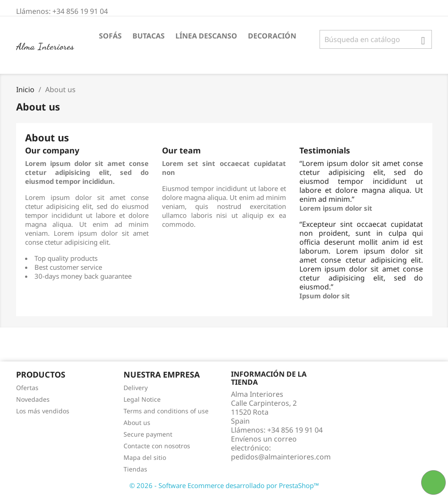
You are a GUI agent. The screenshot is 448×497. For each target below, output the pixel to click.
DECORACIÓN (272, 36)
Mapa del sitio (145, 457)
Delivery (136, 388)
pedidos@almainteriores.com (281, 457)
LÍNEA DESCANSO (206, 36)
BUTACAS (149, 36)
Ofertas (27, 388)
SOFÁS (110, 36)
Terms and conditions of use (166, 411)
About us (137, 423)
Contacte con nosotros (157, 446)
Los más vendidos (43, 411)
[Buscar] (376, 39)
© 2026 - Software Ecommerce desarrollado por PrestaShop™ (224, 485)
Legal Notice (142, 399)
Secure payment (148, 434)
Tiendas (135, 469)
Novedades (33, 399)
